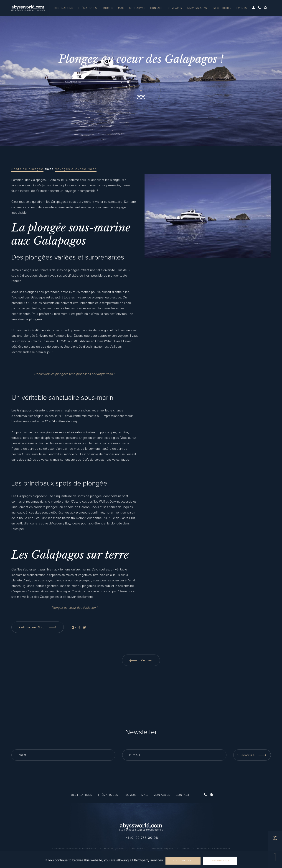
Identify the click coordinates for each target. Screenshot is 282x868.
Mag (121, 8)
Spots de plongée (27, 169)
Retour (141, 660)
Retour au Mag (38, 627)
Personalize (220, 861)
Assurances (138, 849)
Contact (156, 8)
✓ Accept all (183, 861)
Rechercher (222, 8)
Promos (107, 8)
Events (242, 8)
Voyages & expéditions (76, 169)
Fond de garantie (114, 849)
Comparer (175, 8)
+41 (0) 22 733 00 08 (141, 838)
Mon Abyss (137, 8)
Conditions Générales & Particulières (74, 849)
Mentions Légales (163, 849)
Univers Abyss (198, 8)
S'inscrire (252, 755)
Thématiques (87, 8)
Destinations (64, 8)
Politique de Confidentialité (213, 849)
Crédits (185, 849)
